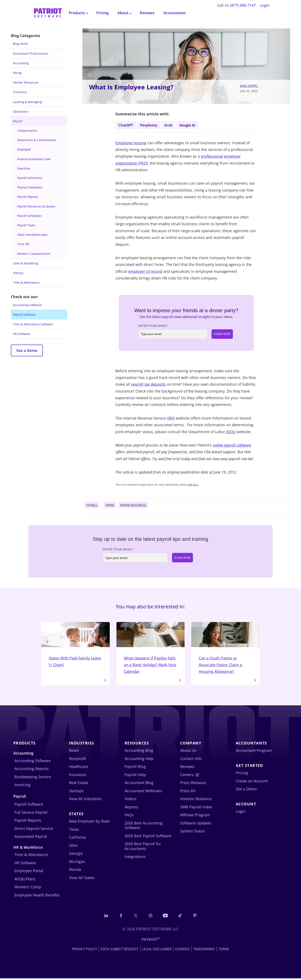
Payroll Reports (28, 197)
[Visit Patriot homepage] (48, 12)
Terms (224, 951)
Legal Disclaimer (157, 951)
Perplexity (150, 125)
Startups (76, 792)
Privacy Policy (84, 951)
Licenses (182, 951)
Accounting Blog (139, 752)
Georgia (76, 855)
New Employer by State (89, 823)
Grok (170, 125)
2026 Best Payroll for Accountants (143, 848)
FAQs (129, 816)
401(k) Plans (25, 880)
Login (265, 5)
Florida (75, 871)
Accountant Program (254, 752)
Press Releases (193, 784)
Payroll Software (24, 315)
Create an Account (252, 782)
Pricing (103, 13)
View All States (82, 879)
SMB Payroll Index (196, 808)
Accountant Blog (139, 784)
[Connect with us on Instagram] (150, 917)
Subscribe (222, 334)
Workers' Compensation (34, 254)
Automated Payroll (31, 838)
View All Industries (85, 800)
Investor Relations (196, 800)
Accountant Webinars (143, 792)
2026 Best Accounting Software (143, 827)
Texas (74, 831)
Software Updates (196, 824)
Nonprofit (78, 760)
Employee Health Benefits (37, 896)
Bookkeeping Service (33, 778)
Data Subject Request (120, 951)
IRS (171, 419)
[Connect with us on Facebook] (120, 917)
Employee (24, 149)
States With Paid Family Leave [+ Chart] (76, 645)
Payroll (18, 121)
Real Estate (79, 784)
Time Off (23, 244)
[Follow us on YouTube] (166, 917)
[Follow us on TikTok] (181, 917)
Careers (187, 776)
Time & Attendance (26, 283)
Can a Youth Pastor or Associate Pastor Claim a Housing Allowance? (225, 649)
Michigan (77, 863)
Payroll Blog (135, 768)
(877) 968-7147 (243, 5)
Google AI (190, 125)
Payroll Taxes (26, 225)
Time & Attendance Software (33, 324)
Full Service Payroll (31, 814)
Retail (74, 752)
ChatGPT (126, 125)
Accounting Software (27, 305)
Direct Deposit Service (34, 830)
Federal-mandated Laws (34, 159)
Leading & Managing (27, 102)
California (77, 839)
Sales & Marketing (26, 263)
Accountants (175, 13)
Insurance (20, 92)
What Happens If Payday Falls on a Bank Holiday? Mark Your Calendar (151, 649)
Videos (131, 800)
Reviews (147, 13)
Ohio (73, 847)
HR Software (22, 334)
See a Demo (27, 350)
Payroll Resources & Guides (36, 206)
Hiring (17, 73)
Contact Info (191, 760)
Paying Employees (30, 187)
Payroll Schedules (29, 216)
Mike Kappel (249, 86)
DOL (231, 432)
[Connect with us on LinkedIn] (105, 917)
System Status (193, 832)
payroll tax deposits (149, 385)
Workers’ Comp (28, 888)
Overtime (24, 168)
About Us (188, 752)
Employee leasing (131, 143)
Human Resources (26, 82)
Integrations (135, 858)
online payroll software (232, 446)
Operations (21, 111)
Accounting (21, 63)
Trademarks (204, 951)
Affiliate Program (195, 816)
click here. (193, 485)
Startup (18, 273)
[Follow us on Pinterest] (196, 917)
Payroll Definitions (30, 178)
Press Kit (188, 792)
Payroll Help (135, 776)
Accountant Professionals (31, 53)
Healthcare (78, 768)
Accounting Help (139, 760)
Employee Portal (29, 872)
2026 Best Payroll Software (148, 837)
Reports (131, 808)
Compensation (27, 131)
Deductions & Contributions (37, 140)
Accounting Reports (32, 770)
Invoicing (22, 786)
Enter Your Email (153, 326)
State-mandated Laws (32, 235)
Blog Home (20, 44)
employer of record (145, 272)
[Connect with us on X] (135, 917)
